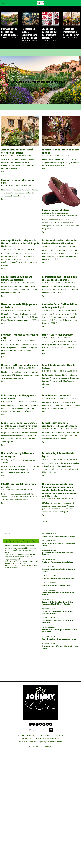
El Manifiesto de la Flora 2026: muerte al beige (61, 151)
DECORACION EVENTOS (23, 310)
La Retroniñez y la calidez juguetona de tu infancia (19, 397)
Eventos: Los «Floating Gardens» (58, 334)
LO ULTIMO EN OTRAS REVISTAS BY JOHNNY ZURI (19, 538)
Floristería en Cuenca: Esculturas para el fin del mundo (29, 33)
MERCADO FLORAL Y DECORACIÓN (25, 249)
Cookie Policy (48, 743)
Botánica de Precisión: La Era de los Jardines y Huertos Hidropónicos (60, 242)
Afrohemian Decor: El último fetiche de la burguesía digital (60, 306)
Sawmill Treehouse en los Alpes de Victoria (59, 366)
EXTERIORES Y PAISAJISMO (9, 38)
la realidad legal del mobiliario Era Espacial (59, 455)
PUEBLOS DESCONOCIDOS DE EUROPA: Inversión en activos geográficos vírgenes (20, 546)
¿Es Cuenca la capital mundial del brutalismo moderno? (50, 33)
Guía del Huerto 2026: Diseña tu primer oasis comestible (17, 278)
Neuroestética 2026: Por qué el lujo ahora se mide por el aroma (59, 278)
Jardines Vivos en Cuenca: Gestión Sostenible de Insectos (18, 151)
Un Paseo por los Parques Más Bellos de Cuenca (9, 32)
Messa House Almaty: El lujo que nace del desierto (19, 306)
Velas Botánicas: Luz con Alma (57, 395)
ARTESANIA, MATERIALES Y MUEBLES (29, 41)
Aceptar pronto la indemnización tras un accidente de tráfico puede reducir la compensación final (20, 558)
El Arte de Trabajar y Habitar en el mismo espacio (18, 455)
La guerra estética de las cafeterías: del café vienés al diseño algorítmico (19, 424)
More (3, 172)
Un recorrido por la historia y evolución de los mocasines (56, 211)
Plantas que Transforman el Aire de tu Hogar (71, 32)
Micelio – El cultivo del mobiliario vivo (19, 365)
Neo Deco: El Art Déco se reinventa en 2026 (20, 336)
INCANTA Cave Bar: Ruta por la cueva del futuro (19, 485)
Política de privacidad (36, 743)
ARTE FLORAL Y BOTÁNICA (70, 38)
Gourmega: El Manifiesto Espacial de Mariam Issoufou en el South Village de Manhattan (20, 243)
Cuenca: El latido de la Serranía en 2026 (18, 181)
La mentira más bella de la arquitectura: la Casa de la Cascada (59, 424)
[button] (35, 530)
